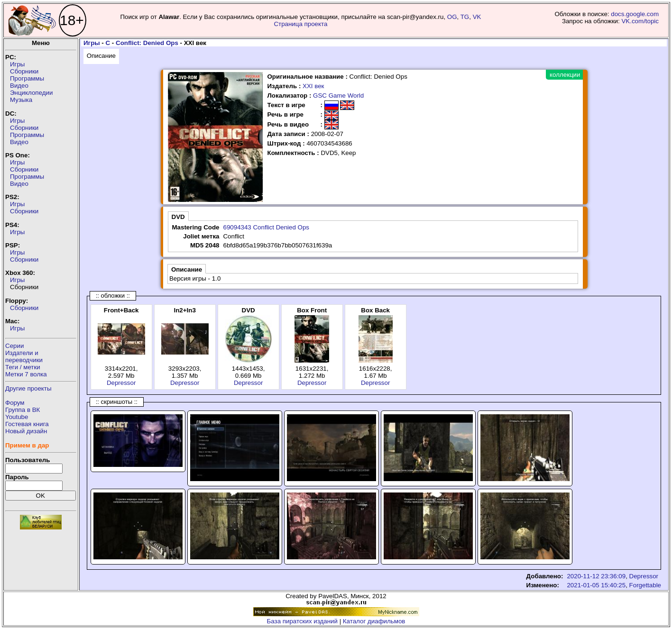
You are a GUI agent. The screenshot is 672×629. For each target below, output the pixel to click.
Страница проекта (300, 24)
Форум (15, 403)
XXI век (313, 86)
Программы (27, 78)
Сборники (24, 71)
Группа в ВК (23, 410)
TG (465, 17)
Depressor (121, 383)
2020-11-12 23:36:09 (596, 576)
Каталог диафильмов (374, 621)
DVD (178, 217)
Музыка (21, 100)
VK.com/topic (640, 21)
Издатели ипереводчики (24, 356)
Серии (14, 346)
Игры (17, 64)
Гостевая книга (27, 424)
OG (452, 17)
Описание (101, 56)
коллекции (565, 75)
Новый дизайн (26, 431)
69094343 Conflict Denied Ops (266, 227)
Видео (19, 86)
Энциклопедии (31, 93)
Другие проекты (28, 388)
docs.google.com (635, 14)
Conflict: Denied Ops (147, 43)
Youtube (17, 417)
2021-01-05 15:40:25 (596, 585)
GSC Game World (338, 96)
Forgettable (645, 585)
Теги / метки (23, 367)
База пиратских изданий (302, 621)
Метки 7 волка (26, 374)
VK (477, 17)
